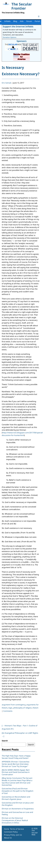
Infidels (7, 21)
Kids (22, 21)
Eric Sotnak (6, 83)
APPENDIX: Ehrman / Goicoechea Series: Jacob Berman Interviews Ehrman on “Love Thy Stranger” (16, 764)
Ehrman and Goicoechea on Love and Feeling (17, 813)
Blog (15, 21)
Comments (8, 711)
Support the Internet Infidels (18, 27)
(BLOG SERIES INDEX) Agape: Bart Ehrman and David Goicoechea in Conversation (16, 772)
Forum (29, 21)
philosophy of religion (22, 708)
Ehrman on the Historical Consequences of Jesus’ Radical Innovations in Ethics (15, 820)
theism (35, 708)
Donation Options (10, 37)
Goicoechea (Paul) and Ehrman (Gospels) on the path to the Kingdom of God (18, 791)
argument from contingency (14, 705)
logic (10, 708)
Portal (37, 21)
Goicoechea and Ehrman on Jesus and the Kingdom (18, 804)
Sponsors (22, 41)
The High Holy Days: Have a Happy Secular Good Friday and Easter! (16, 757)
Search (5, 741)
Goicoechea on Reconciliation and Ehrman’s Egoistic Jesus (16, 798)
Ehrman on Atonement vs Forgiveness (18, 809)
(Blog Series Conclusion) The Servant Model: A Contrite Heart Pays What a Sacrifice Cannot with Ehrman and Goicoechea (17, 782)
